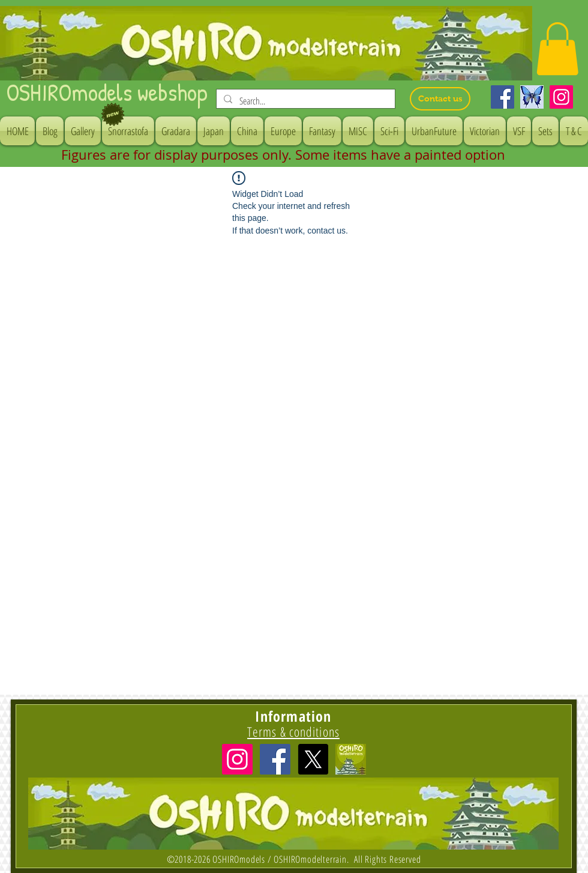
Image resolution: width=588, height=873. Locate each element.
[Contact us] (440, 99)
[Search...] (304, 101)
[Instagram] (561, 97)
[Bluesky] (532, 97)
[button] (557, 49)
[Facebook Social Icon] (275, 759)
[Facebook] (502, 97)
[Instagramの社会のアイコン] (237, 759)
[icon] (351, 759)
